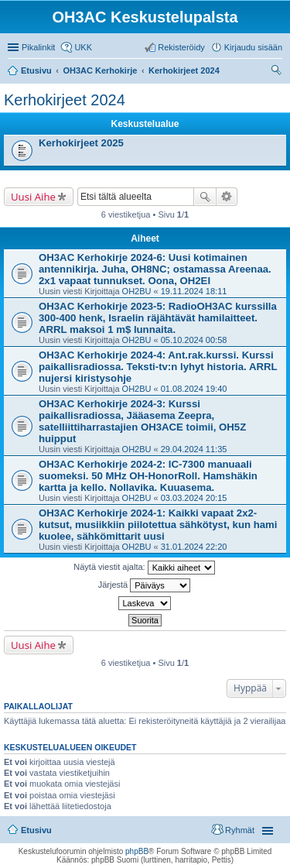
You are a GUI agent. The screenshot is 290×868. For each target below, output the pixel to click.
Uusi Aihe (33, 197)
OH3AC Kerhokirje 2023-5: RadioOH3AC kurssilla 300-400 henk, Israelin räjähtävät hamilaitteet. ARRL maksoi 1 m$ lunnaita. (158, 318)
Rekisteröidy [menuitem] (181, 47)
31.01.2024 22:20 (194, 547)
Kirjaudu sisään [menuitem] (253, 47)
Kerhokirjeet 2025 (81, 143)
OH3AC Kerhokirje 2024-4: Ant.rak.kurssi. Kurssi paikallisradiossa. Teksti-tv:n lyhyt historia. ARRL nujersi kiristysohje (158, 367)
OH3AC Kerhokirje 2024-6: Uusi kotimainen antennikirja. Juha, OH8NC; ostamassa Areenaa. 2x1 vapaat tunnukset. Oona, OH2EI (155, 269)
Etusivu (36, 830)
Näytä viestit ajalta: (144, 568)
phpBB (137, 851)
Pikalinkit (38, 47)
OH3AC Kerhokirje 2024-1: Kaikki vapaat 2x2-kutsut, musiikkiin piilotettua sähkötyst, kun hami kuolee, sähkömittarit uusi (158, 525)
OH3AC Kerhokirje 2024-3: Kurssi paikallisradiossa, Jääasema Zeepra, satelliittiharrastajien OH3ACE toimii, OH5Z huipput (142, 421)
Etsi (205, 197)
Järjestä (145, 585)
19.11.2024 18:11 (194, 291)
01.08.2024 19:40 (194, 389)
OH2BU (137, 291)
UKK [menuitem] (83, 47)
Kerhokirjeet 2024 (65, 100)
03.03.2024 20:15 (194, 498)
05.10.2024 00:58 (194, 340)
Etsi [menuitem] (278, 72)
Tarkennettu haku (227, 197)
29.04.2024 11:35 (194, 449)
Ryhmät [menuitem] (240, 830)
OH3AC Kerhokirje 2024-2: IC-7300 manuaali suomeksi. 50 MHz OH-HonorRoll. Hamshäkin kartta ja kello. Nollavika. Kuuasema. (148, 476)
